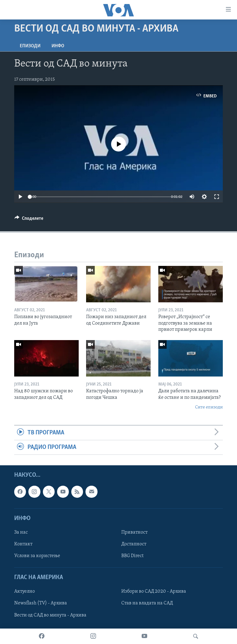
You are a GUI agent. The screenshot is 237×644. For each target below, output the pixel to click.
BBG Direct (132, 556)
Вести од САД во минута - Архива (50, 615)
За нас (21, 532)
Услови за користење (37, 556)
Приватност (134, 532)
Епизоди (30, 46)
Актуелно (25, 592)
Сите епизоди (209, 407)
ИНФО (58, 46)
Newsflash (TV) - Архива (41, 603)
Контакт (23, 544)
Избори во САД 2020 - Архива (154, 592)
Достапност (134, 544)
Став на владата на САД (147, 603)
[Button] (29, 220)
